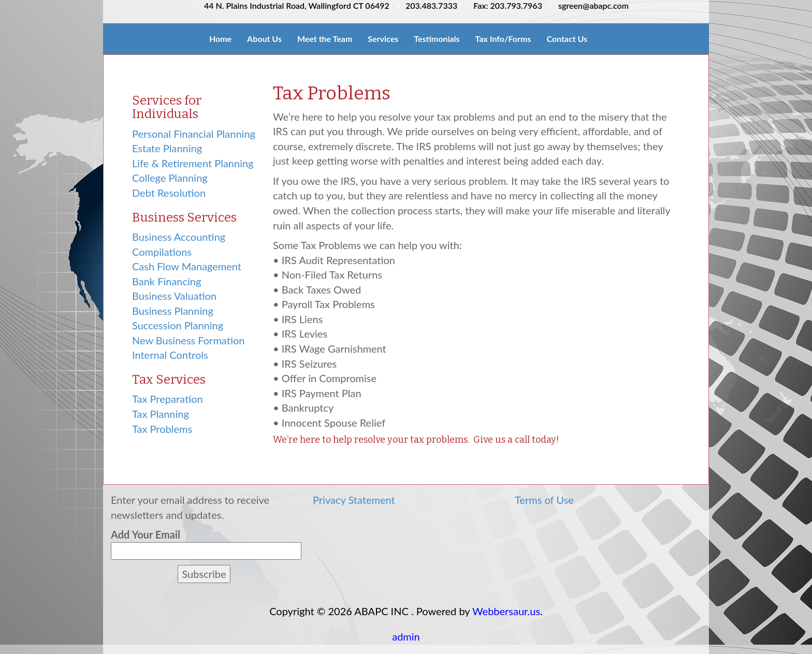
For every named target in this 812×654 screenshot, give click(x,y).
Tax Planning (161, 414)
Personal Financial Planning (194, 134)
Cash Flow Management (187, 266)
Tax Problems (162, 429)
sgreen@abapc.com (593, 5)
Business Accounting (179, 237)
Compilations (162, 252)
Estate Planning (167, 148)
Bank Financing (166, 281)
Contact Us (567, 39)
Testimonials (437, 39)
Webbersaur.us (506, 611)
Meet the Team (325, 39)
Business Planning (173, 311)
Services (383, 39)
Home (220, 39)
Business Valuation (174, 296)
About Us (264, 39)
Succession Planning (178, 325)
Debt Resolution (169, 193)
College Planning (170, 178)
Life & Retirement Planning (193, 163)
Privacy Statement (354, 500)
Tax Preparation (168, 399)
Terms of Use (544, 500)
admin (406, 636)
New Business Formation (188, 340)
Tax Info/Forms (503, 39)
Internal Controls (170, 355)
